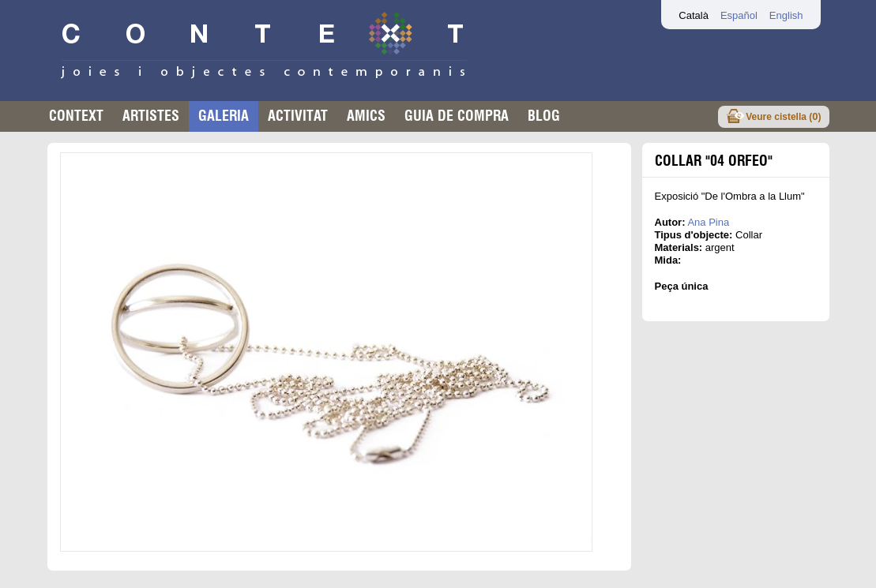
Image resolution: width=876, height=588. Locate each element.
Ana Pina (708, 222)
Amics (366, 116)
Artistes (151, 116)
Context (76, 116)
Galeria (224, 116)
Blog (544, 116)
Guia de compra (457, 116)
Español (739, 15)
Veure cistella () (783, 116)
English (786, 15)
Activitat (298, 116)
